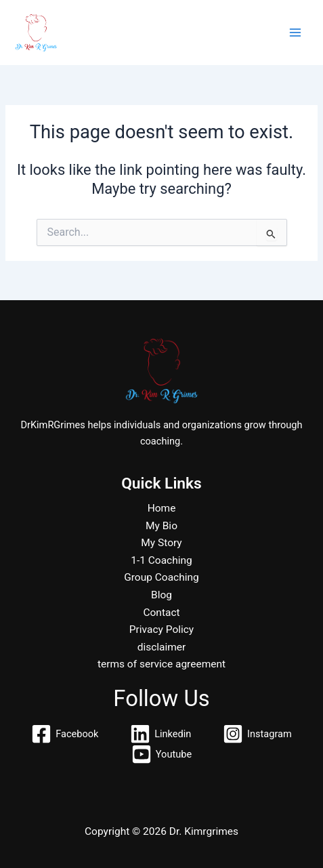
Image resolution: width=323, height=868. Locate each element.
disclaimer (162, 647)
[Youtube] (161, 754)
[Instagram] (257, 734)
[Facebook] (65, 734)
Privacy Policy (161, 629)
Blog (161, 595)
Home (162, 508)
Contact (161, 613)
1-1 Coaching (161, 560)
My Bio (161, 526)
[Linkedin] (160, 734)
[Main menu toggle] (295, 33)
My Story (161, 543)
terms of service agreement (161, 664)
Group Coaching (161, 577)
